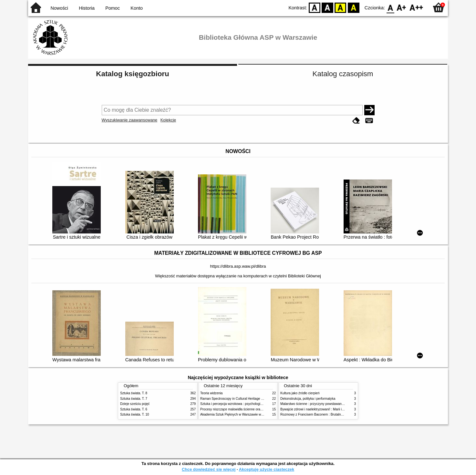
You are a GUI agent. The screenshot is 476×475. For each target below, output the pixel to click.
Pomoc (113, 8)
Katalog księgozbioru (132, 74)
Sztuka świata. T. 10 (135, 414)
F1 (402, 7)
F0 (390, 7)
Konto (137, 8)
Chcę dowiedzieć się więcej (209, 469)
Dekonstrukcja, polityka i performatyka (308, 399)
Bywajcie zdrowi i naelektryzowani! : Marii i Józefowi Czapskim (325, 409)
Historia (87, 8)
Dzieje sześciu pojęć (135, 404)
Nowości (59, 8)
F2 (416, 7)
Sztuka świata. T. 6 (134, 409)
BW (327, 7)
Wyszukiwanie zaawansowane (130, 120)
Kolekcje (168, 120)
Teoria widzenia (211, 393)
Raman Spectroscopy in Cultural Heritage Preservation (240, 399)
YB (341, 7)
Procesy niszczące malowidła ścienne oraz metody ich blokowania (248, 409)
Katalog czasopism (343, 74)
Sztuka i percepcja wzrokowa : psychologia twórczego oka (242, 404)
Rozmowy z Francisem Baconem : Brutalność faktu (317, 414)
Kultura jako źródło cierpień (300, 393)
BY (353, 7)
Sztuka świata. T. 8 (134, 393)
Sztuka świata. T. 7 (134, 399)
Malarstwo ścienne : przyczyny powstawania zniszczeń (320, 404)
